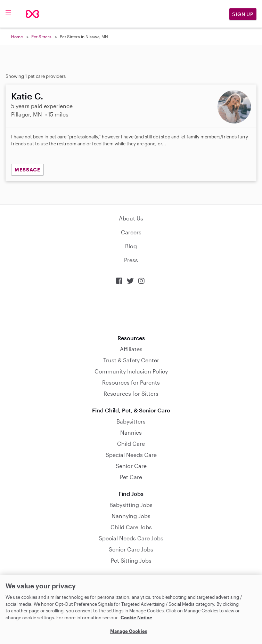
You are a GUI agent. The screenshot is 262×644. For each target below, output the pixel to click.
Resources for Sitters (131, 393)
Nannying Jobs (131, 516)
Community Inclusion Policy (131, 371)
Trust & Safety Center (131, 360)
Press (131, 260)
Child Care (131, 444)
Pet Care (131, 477)
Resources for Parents (131, 382)
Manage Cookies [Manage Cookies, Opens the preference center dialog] (129, 631)
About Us (131, 218)
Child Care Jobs (131, 527)
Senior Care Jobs (131, 549)
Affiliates (131, 349)
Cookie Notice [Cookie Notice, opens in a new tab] (136, 618)
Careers (131, 232)
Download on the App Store (131, 310)
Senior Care (131, 466)
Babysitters (131, 421)
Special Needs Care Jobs (131, 538)
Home (17, 37)
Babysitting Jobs (131, 505)
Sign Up (243, 14)
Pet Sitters (41, 37)
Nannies (131, 432)
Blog (131, 246)
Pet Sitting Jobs (131, 560)
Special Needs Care (131, 455)
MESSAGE (27, 170)
